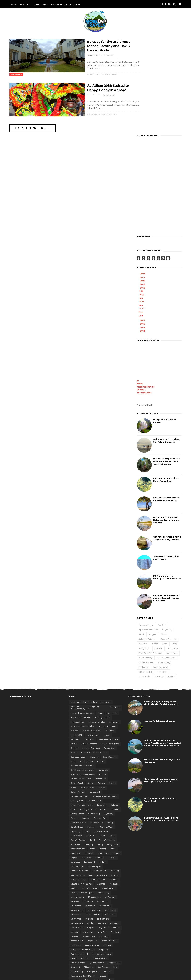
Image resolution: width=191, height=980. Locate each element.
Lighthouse (75, 769)
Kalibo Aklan (76, 761)
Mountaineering (145, 564)
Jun (141, 204)
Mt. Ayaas (75, 809)
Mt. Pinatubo (110, 822)
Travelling (158, 583)
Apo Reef (161, 532)
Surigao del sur (77, 918)
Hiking (174, 550)
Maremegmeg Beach (98, 783)
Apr (141, 212)
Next (45, 130)
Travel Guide (41, 4)
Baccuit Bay (76, 647)
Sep (141, 197)
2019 (143, 191)
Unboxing (92, 953)
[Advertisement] (159, 91)
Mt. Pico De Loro (93, 822)
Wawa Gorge (103, 962)
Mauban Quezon (98, 787)
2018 (143, 194)
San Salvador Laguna (79, 901)
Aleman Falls (112, 621)
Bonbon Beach (77, 691)
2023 (143, 180)
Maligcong (115, 778)
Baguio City (167, 536)
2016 (143, 230)
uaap (110, 949)
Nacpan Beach (77, 835)
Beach (141, 541)
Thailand (115, 936)
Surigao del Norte (99, 914)
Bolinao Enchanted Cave (81, 686)
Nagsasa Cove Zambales (109, 835)
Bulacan (102, 695)
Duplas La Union (106, 734)
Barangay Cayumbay (91, 656)
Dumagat (91, 734)
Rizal (115, 875)
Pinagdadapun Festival (102, 861)
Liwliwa (103, 769)
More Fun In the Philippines (66, 4)
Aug (142, 201)
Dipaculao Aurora (78, 730)
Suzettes (91, 918)
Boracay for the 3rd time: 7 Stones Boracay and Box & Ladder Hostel (95, 46)
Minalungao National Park (82, 791)
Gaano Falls (76, 752)
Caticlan (114, 713)
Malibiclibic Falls (99, 778)
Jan (141, 222)
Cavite (73, 717)
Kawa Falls (90, 761)
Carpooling (102, 713)
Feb (141, 219)
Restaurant (75, 875)
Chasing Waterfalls (168, 546)
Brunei (73, 695)
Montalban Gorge (90, 796)
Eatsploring (76, 739)
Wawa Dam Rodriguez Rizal (82, 962)
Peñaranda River (92, 853)
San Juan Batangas (112, 892)
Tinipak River (76, 940)
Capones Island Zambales (82, 713)
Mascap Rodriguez (79, 787)
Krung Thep (103, 761)
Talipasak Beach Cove (80, 927)
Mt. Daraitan (76, 813)
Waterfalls (97, 958)
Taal (101, 918)
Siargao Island (107, 901)
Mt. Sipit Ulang (103, 826)
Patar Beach (76, 853)
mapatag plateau (78, 783)
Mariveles (115, 783)
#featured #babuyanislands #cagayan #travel (91, 610)
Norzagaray (88, 839)
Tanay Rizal (75, 932)
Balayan (74, 651)
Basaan (74, 660)
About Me (26, 4)
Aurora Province (94, 642)
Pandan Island (77, 848)
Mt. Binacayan (103, 809)
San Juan (96, 892)
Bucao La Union (87, 695)
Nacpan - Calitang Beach (109, 831)
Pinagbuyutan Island (79, 861)
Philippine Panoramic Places (83, 857)
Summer (88, 910)
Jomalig (103, 756)
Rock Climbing (164, 569)
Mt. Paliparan (110, 818)
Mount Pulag (172, 560)
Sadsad (103, 883)
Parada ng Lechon (109, 848)
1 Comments (78, 74)
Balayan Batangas (89, 651)
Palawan (74, 844)
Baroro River (110, 656)
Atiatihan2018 (77, 642)
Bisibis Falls (103, 677)
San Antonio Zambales (80, 888)
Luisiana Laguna (95, 774)
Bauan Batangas (110, 664)
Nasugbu (75, 839)
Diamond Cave (100, 726)
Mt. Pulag (89, 826)
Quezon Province (78, 870)
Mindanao (101, 791)
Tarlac (104, 932)
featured (90, 743)
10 (36, 130)
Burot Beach (95, 699)
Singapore (88, 905)
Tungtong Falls (77, 949)
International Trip (78, 756)
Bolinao (164, 541)
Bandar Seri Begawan (110, 651)
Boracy (112, 691)
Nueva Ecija (102, 839)
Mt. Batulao (88, 809)
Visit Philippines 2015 (80, 958)
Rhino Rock (89, 875)
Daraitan (74, 726)
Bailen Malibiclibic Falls (108, 647)
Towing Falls (91, 940)
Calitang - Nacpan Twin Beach (104, 704)
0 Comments (79, 113)
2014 (143, 237)
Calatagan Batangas (147, 546)
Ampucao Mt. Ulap (97, 629)
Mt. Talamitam (77, 831)
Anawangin (114, 629)
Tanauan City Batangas (103, 927)
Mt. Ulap (91, 831)
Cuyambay (108, 721)
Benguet (152, 541)
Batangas (94, 664)
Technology (161, 578)
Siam (95, 901)
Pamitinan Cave (89, 844)
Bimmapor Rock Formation (82, 673)
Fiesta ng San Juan (78, 748)
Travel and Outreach (109, 940)
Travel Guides (144, 299)
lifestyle (112, 765)
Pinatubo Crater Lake (166, 564)
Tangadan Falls (145, 578)
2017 (143, 227)
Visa (103, 953)
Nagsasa (91, 835)
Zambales (100, 967)
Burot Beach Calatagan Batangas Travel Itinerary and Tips (166, 427)
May (142, 208)
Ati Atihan (110, 638)
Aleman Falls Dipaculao (81, 625)
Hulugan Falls (144, 555)
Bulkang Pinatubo (78, 699)
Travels (101, 945)
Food (165, 550)
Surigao (84, 914)
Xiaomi (88, 967)
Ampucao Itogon (146, 532)
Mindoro (74, 796)
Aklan (100, 621)
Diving (110, 730)
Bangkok (74, 656)
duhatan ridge (77, 734)
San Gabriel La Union (80, 892)
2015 (143, 234)
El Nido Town (76, 743)
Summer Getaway (160, 574)
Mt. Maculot (90, 813)
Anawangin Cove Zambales (82, 634)
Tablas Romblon (78, 923)
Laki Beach (100, 765)
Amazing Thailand (102, 625)
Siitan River (75, 905)
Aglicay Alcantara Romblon (82, 621)
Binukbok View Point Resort (82, 677)
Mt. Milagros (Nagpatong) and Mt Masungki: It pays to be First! (166, 505)
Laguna (74, 765)
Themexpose (25, 976)
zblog (111, 967)
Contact (141, 296)
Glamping (89, 752)
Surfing (74, 914)
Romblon (108, 879)
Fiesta (112, 743)
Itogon (92, 756)
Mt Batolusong (94, 804)
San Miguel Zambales (99, 896)
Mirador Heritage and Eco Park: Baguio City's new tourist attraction (166, 368)
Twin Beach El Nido (95, 949)
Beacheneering (87, 669)
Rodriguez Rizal (93, 879)
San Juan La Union (78, 896)
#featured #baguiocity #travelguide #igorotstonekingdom (95, 615)
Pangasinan (92, 848)
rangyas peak (114, 870)
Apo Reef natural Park (148, 536)
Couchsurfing (94, 721)
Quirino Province (146, 569)
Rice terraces (103, 875)
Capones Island (94, 708)
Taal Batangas (113, 918)
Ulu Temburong (77, 953)
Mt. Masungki (105, 813)
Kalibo (113, 756)
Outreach (115, 839)
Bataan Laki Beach (78, 664)
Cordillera (143, 550)
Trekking (171, 583)
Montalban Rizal (108, 796)
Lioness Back (172, 555)
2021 (143, 184)
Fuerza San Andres (107, 748)
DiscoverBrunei (97, 730)
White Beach (76, 967)
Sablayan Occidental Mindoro (83, 883)
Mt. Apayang (110, 804)
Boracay (102, 691)
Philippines (103, 857)
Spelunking (143, 574)
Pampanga (104, 844)
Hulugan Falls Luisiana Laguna (160, 628)
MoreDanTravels (145, 293)
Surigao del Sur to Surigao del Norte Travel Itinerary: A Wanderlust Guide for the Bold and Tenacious (163, 650)
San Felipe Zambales (103, 888)
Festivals (102, 743)
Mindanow (114, 791)
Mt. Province (76, 826)
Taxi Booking (76, 936)
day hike (86, 726)
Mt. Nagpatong (77, 818)
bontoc (91, 691)
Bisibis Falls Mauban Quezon (83, 682)
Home (14, 4)
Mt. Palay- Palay (94, 818)
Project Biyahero (100, 866)
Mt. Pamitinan (76, 822)
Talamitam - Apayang (98, 923)
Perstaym (107, 853)
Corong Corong (77, 721)
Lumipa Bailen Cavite (80, 778)
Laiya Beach (86, 765)
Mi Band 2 (113, 787)
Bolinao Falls (101, 686)
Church (103, 717)
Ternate (103, 936)
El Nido (155, 550)
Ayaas (107, 642)
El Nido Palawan (102, 739)
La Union (158, 555)
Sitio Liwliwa (102, 905)
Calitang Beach (77, 708)
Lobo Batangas (77, 774)
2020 (143, 187)
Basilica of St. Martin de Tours (94, 660)
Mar (141, 215)
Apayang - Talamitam (107, 634)
